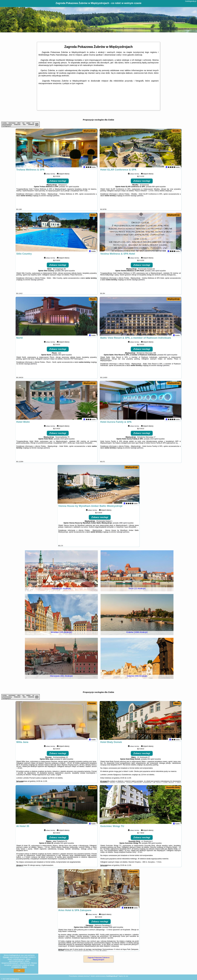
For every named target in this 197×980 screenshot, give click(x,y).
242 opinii (151, 761)
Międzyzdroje (90, 131)
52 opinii (64, 761)
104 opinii (64, 845)
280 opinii (65, 273)
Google (6, 957)
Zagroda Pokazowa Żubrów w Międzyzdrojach (99, 959)
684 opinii (156, 189)
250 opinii (62, 357)
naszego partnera (53, 198)
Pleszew (92, 703)
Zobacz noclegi (58, 183)
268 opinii (152, 845)
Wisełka (176, 131)
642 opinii (167, 357)
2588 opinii (113, 930)
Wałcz (177, 703)
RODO (24, 967)
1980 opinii (123, 525)
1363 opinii (155, 273)
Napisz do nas (123, 976)
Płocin (93, 299)
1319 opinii (64, 441)
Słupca (92, 787)
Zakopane (133, 871)
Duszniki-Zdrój (173, 787)
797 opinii (69, 189)
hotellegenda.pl (191, 1)
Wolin (93, 215)
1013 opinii (154, 441)
